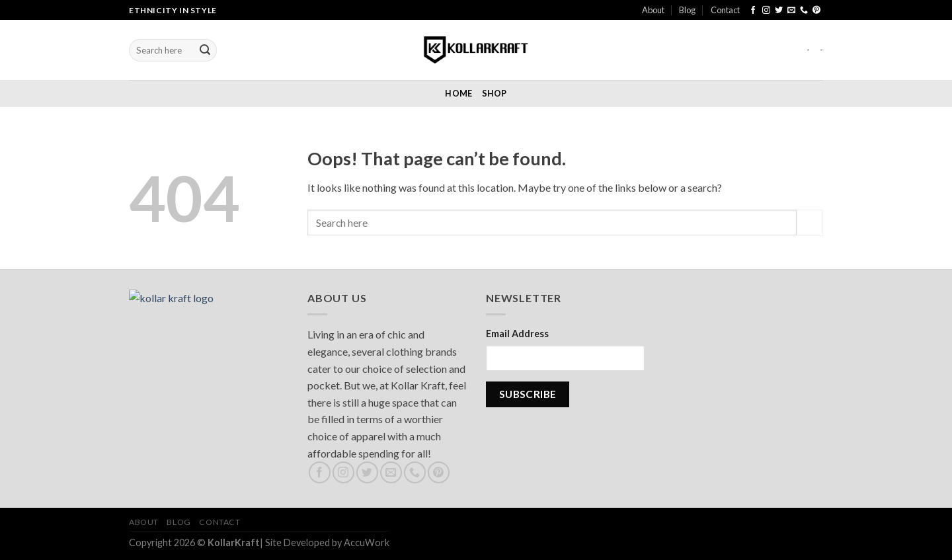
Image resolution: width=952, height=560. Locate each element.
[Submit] (205, 50)
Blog (687, 10)
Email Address (517, 334)
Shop (495, 93)
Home (458, 93)
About (653, 10)
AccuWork (367, 542)
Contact (725, 10)
